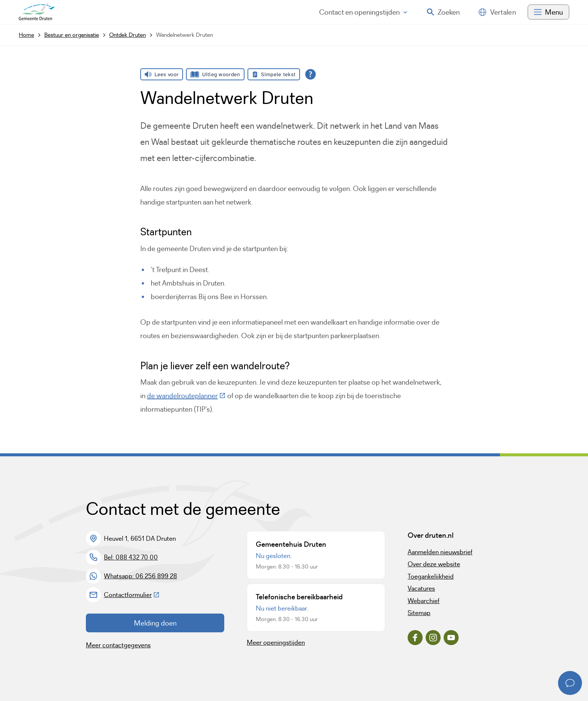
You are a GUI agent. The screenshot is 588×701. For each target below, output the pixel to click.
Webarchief (424, 601)
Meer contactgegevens (118, 645)
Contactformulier (132, 595)
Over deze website (434, 564)
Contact (363, 12)
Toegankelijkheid (431, 576)
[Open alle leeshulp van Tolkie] (310, 74)
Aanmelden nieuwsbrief (440, 552)
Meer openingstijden (276, 642)
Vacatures (421, 588)
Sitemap (419, 613)
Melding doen (155, 623)
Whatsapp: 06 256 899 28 (140, 576)
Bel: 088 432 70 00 (131, 557)
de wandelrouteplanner (186, 396)
